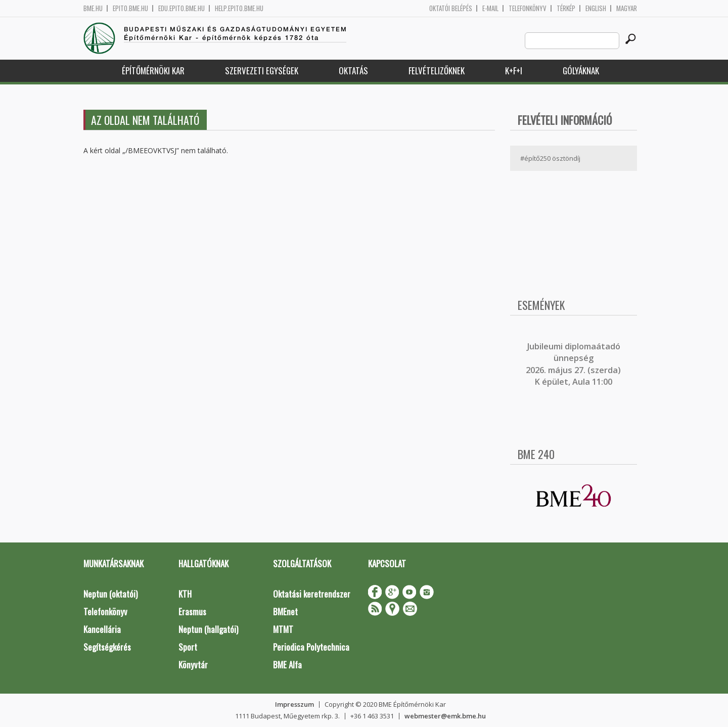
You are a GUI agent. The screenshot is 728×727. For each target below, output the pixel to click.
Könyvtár (193, 665)
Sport (188, 647)
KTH (185, 594)
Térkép (566, 8)
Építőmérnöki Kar (153, 71)
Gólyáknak (581, 71)
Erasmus (192, 611)
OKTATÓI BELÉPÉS (451, 8)
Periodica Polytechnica (311, 647)
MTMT (283, 629)
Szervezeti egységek (262, 71)
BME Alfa (287, 665)
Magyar (627, 8)
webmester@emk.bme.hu (445, 716)
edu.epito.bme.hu (181, 8)
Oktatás (353, 71)
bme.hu (93, 8)
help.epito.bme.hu (239, 8)
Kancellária (102, 629)
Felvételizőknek (437, 71)
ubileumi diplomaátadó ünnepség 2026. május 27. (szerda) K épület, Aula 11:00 (573, 364)
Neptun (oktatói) (110, 594)
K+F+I (514, 71)
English (596, 8)
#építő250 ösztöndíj (550, 158)
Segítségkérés (107, 647)
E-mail (490, 8)
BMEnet (285, 611)
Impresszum (294, 704)
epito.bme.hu (130, 8)
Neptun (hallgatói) (208, 629)
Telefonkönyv (528, 8)
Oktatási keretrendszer (312, 594)
